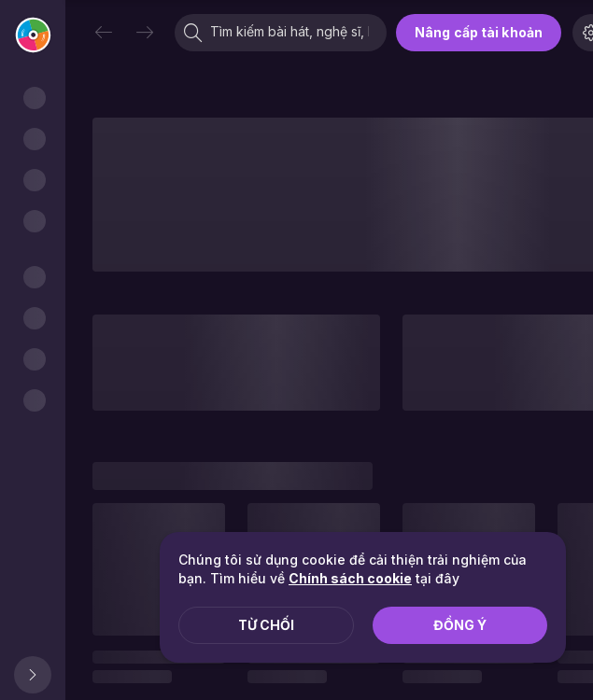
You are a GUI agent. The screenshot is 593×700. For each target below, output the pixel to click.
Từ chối (266, 625)
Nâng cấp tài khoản (479, 32)
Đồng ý (460, 625)
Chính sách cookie (350, 578)
